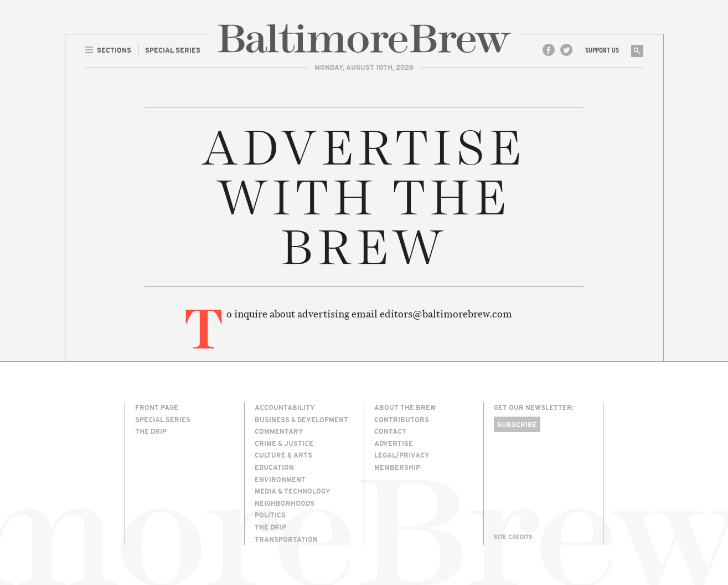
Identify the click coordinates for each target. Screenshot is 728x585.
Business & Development (301, 419)
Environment (280, 479)
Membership (397, 467)
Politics (270, 515)
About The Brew (405, 407)
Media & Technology (293, 491)
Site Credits (513, 537)
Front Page (157, 407)
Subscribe (517, 424)
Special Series (163, 419)
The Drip (151, 431)
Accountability (285, 407)
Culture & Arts (283, 455)
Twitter (566, 50)
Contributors (402, 419)
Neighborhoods (285, 503)
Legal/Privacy (402, 455)
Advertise (394, 443)
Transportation (286, 539)
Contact (390, 431)
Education (274, 467)
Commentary (279, 431)
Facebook (549, 50)
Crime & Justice (284, 443)
